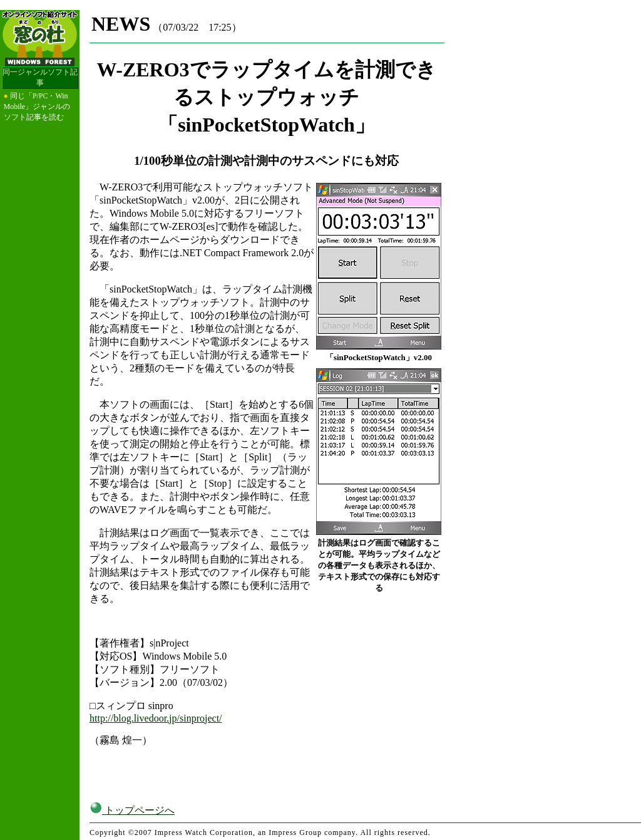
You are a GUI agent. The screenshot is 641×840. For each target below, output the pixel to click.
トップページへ (132, 810)
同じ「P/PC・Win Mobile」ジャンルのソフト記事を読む (37, 106)
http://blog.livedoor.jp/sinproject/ (156, 718)
